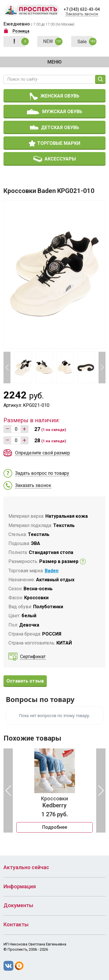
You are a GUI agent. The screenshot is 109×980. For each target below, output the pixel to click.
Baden (52, 571)
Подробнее (55, 827)
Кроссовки (54, 802)
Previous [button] (7, 368)
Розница (21, 31)
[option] (54, 791)
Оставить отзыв (25, 681)
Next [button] (102, 368)
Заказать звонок (82, 14)
